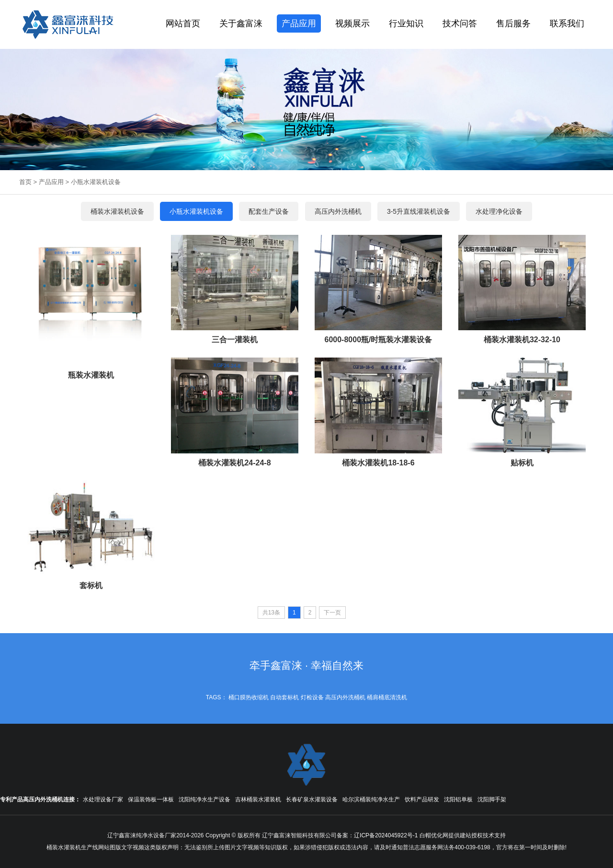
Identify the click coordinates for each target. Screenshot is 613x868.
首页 (25, 182)
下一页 (332, 613)
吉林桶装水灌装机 (258, 799)
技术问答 (460, 23)
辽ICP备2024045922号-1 (386, 835)
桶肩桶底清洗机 (387, 697)
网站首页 (183, 23)
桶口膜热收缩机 (249, 697)
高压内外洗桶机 (345, 697)
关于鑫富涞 (241, 23)
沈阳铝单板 (458, 799)
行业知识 (406, 23)
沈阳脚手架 (492, 799)
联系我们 (567, 23)
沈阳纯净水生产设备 (204, 799)
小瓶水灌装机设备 (96, 182)
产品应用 (299, 23)
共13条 (271, 613)
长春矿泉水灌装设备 (312, 799)
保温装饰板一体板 (151, 799)
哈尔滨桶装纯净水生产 (371, 799)
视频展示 (352, 23)
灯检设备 (312, 697)
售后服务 (513, 23)
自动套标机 (284, 697)
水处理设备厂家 (103, 799)
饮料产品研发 (422, 799)
